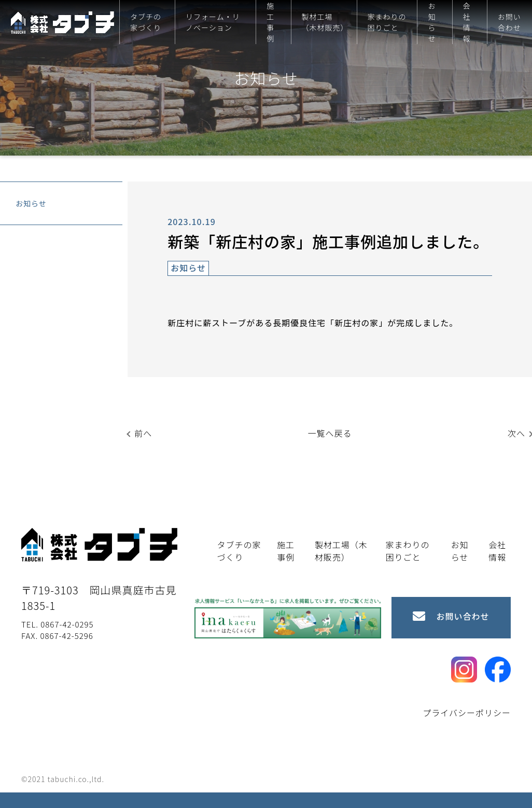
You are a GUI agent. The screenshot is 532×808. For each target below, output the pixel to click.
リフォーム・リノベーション (213, 22)
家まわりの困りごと (387, 22)
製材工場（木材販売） (325, 22)
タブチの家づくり (146, 22)
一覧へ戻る (330, 433)
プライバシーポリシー (467, 713)
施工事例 (270, 22)
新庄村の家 (356, 323)
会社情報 (467, 22)
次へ (516, 433)
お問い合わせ (509, 22)
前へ (143, 433)
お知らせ (432, 22)
